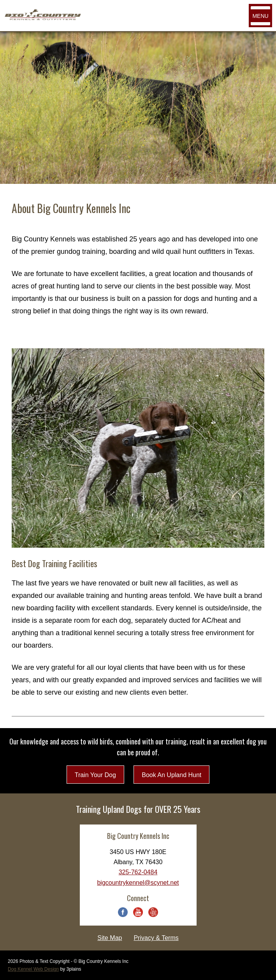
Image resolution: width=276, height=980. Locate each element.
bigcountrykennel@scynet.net (138, 883)
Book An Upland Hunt (171, 775)
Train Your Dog (95, 775)
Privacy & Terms (156, 938)
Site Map (110, 938)
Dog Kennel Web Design (33, 969)
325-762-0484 (138, 872)
